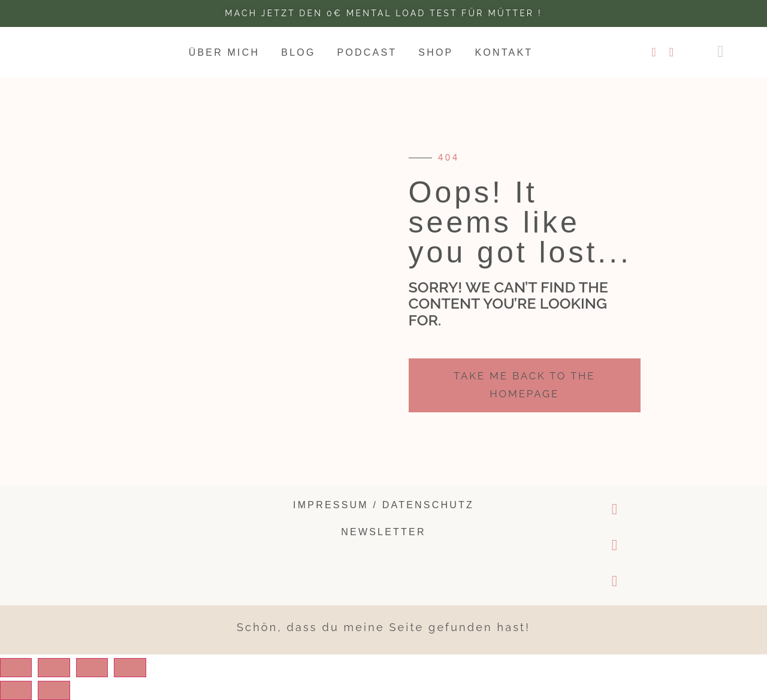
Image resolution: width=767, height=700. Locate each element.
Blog (298, 52)
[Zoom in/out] (148, 668)
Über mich (224, 52)
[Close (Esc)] (19, 668)
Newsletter (383, 532)
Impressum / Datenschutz (383, 505)
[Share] (62, 668)
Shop (436, 52)
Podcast (367, 52)
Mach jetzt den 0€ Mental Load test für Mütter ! (383, 13)
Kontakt (504, 52)
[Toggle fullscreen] (105, 668)
